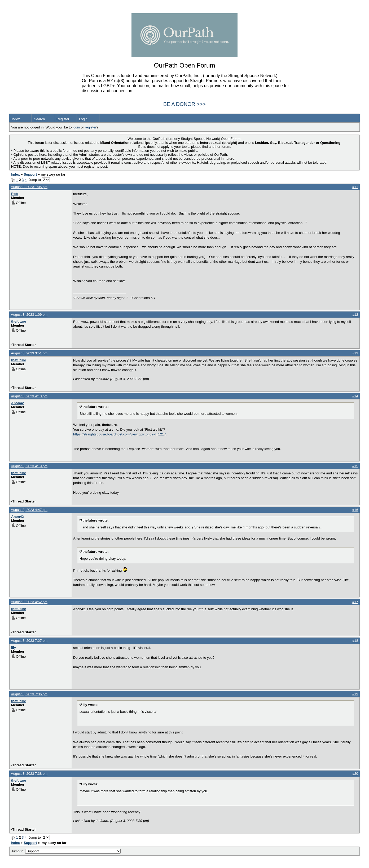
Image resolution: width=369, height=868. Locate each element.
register (91, 127)
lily (14, 647)
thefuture (19, 321)
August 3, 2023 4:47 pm (29, 510)
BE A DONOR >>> (184, 104)
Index (16, 119)
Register (63, 119)
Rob (14, 194)
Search (39, 119)
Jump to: (66, 851)
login (76, 127)
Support (30, 174)
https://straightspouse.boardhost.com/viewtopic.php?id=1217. (120, 434)
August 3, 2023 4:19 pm (29, 466)
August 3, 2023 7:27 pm (29, 641)
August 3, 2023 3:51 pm (29, 353)
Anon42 (17, 403)
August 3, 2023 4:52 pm (29, 602)
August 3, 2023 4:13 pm (29, 396)
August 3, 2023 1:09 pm (29, 315)
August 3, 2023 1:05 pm (29, 187)
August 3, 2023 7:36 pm (29, 694)
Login (83, 119)
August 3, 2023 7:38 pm (29, 774)
